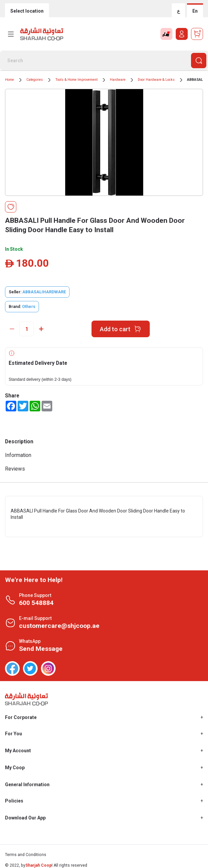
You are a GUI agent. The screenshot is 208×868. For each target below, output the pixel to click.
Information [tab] (18, 455)
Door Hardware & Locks (156, 80)
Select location (27, 11)
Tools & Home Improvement (76, 80)
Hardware (118, 80)
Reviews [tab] (15, 469)
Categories (35, 80)
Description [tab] (19, 441)
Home (9, 80)
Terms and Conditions (26, 855)
